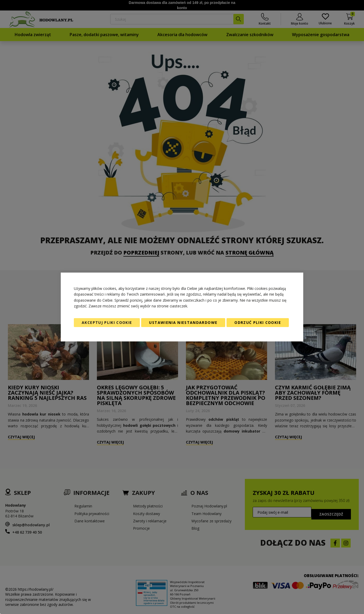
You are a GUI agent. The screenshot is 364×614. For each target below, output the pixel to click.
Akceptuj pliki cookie (107, 322)
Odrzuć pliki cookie (258, 322)
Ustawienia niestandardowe (183, 322)
